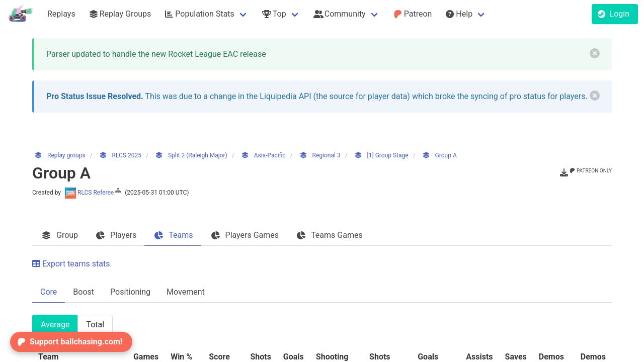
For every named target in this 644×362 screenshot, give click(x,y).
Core (49, 292)
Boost (84, 292)
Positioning (130, 292)
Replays (61, 14)
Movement (186, 292)
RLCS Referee (94, 193)
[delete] (595, 53)
